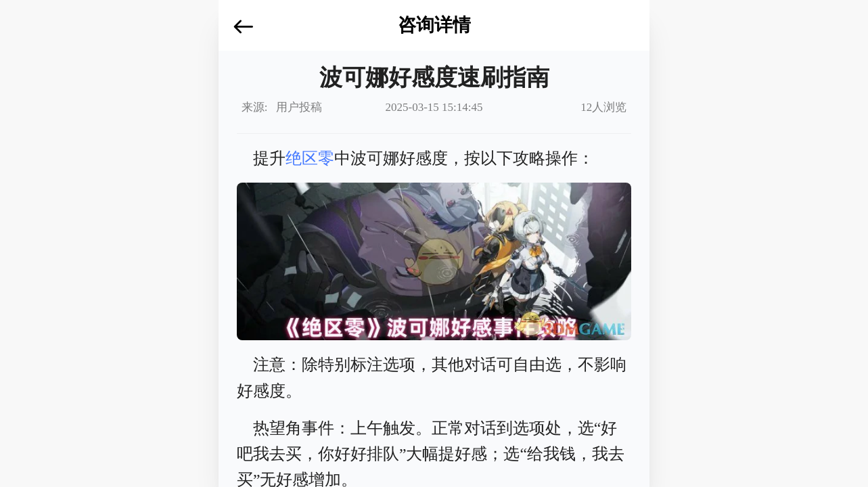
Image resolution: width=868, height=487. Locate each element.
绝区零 (310, 158)
